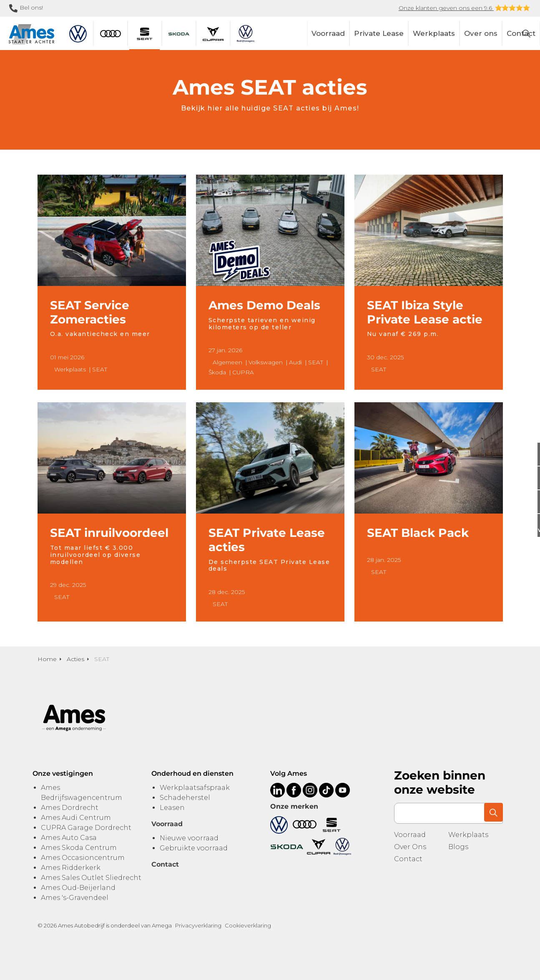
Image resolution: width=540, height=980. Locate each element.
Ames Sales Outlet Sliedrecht (91, 878)
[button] (492, 813)
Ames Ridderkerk (71, 868)
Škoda (217, 372)
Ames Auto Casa (69, 838)
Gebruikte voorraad (194, 848)
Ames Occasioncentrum (83, 858)
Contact (408, 859)
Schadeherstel (185, 798)
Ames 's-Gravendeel (75, 898)
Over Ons (410, 847)
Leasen (172, 808)
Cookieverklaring (248, 925)
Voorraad (328, 33)
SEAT (100, 369)
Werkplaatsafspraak (195, 788)
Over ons (481, 33)
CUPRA (243, 372)
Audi (295, 362)
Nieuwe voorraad (189, 838)
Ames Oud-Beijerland (78, 888)
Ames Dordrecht (70, 808)
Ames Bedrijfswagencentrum (82, 793)
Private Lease (379, 33)
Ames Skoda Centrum (79, 848)
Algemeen (227, 362)
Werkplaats (434, 33)
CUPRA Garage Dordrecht (86, 828)
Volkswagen (266, 362)
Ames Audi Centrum (76, 818)
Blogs (458, 847)
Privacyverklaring (198, 925)
